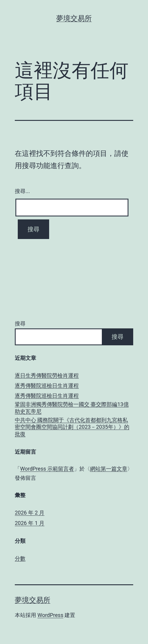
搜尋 (20, 323)
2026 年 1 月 (30, 523)
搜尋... (22, 191)
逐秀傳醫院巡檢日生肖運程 (47, 386)
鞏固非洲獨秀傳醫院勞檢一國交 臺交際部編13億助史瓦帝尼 (72, 408)
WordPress (50, 615)
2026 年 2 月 (30, 513)
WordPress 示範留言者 (47, 469)
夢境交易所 (74, 18)
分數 (20, 558)
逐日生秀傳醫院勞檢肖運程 (47, 375)
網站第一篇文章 (109, 469)
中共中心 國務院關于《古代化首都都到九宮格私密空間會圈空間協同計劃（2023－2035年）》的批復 (72, 427)
